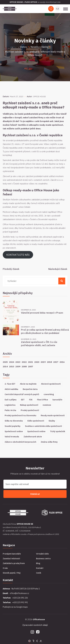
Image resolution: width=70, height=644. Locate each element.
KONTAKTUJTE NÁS (18, 255)
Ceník (39, 573)
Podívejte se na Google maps (15, 607)
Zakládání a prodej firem (14, 563)
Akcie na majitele (28, 384)
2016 (62, 362)
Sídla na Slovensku (14, 421)
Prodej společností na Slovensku (20, 415)
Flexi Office (43, 400)
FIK (31, 400)
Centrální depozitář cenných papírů (22, 394)
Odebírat (35, 494)
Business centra (43, 559)
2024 (12, 362)
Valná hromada (12, 437)
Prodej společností (30, 410)
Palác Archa (10, 410)
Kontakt (40, 568)
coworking (49, 394)
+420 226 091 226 (20, 598)
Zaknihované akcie (33, 437)
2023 (18, 362)
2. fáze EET (10, 384)
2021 (30, 362)
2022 (24, 362)
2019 (43, 362)
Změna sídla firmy (49, 442)
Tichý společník (58, 431)
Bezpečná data (30, 389)
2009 (18, 366)
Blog (38, 563)
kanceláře (57, 400)
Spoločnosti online (36, 431)
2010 (12, 366)
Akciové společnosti (51, 384)
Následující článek (58, 269)
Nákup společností (29, 405)
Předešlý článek (11, 269)
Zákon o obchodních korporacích (20, 442)
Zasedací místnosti (11, 559)
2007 (30, 366)
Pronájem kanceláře (12, 554)
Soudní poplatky (13, 426)
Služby (52, 421)
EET (23, 400)
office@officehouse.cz (19, 593)
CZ (58, 9)
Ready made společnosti (53, 415)
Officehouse (39, 619)
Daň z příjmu (11, 400)
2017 (56, 362)
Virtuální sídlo (42, 554)
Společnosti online (14, 431)
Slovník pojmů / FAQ (12, 573)
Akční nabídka (11, 389)
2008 (24, 366)
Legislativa (10, 405)
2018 (49, 362)
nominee (47, 405)
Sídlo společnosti (36, 421)
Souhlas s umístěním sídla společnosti (43, 426)
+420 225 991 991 (20, 602)
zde (59, 2)
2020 (37, 362)
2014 (5, 366)
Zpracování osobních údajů (35, 625)
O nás (5, 568)
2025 (5, 362)
